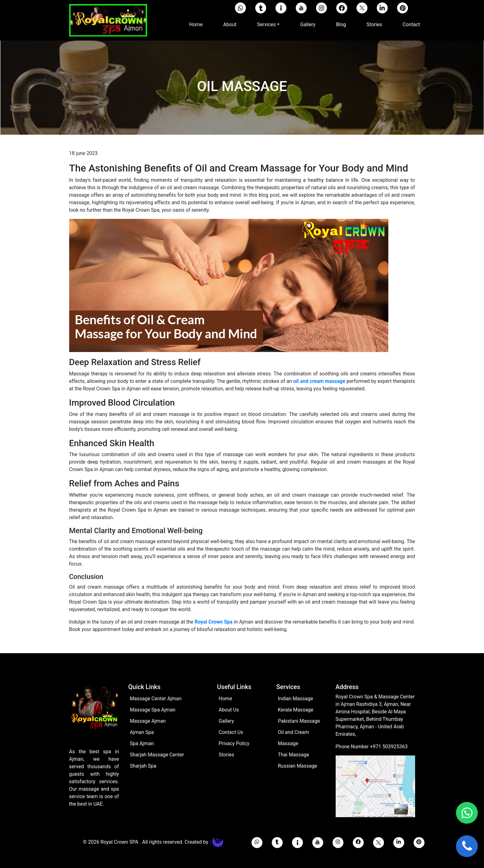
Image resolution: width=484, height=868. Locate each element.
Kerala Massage (296, 710)
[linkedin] (382, 8)
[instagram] (321, 8)
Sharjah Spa (143, 766)
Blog (341, 24)
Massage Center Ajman (156, 699)
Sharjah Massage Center (157, 755)
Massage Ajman (148, 721)
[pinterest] (403, 8)
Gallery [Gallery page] (226, 721)
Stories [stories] (227, 755)
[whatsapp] (257, 843)
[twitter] (362, 8)
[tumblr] (261, 8)
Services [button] (266, 24)
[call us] (467, 846)
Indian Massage (296, 699)
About (230, 24)
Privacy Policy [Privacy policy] (234, 743)
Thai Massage (294, 755)
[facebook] (342, 8)
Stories (374, 24)
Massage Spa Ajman (153, 710)
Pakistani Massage (299, 721)
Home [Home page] (225, 699)
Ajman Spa (142, 732)
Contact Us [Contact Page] (231, 732)
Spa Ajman (142, 743)
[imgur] (281, 8)
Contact (411, 24)
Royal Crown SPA (120, 842)
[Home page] (94, 715)
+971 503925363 (389, 747)
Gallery (308, 24)
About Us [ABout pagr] (229, 710)
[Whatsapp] (240, 8)
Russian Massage (298, 766)
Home (197, 24)
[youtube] (301, 8)
